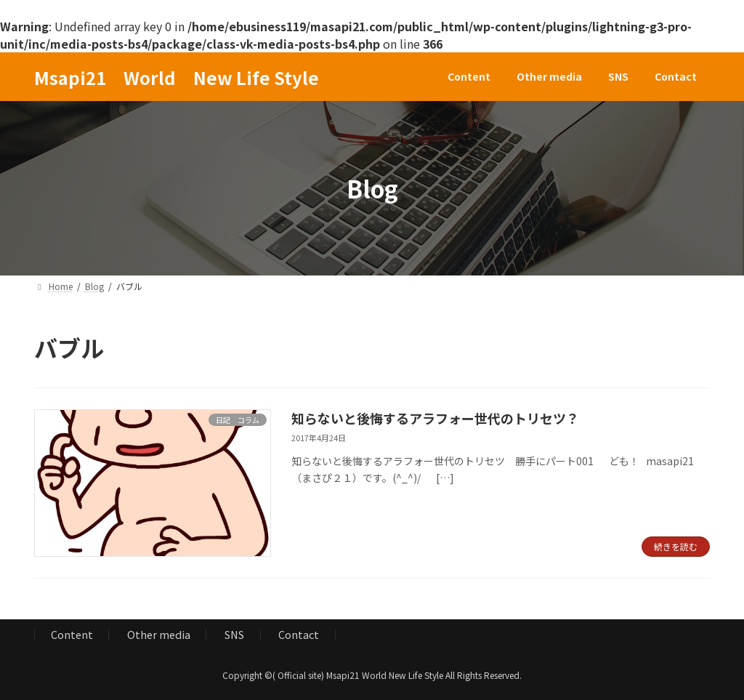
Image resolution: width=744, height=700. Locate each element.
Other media (159, 634)
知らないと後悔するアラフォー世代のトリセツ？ (435, 418)
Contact (299, 634)
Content (72, 634)
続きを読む (676, 546)
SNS (234, 634)
